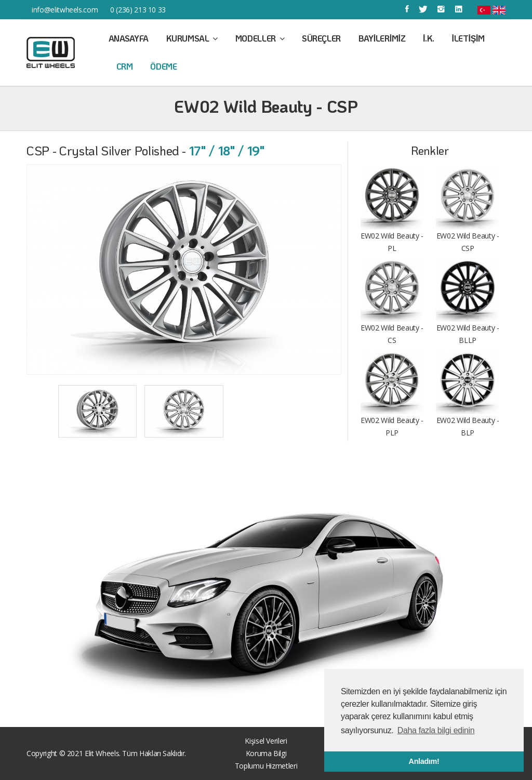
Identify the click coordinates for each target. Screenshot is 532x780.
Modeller (260, 38)
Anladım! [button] (424, 761)
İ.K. (429, 38)
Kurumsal (192, 38)
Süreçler (321, 38)
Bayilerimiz (382, 38)
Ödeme (163, 66)
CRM (125, 66)
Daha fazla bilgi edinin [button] (436, 730)
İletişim (468, 38)
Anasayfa (129, 38)
